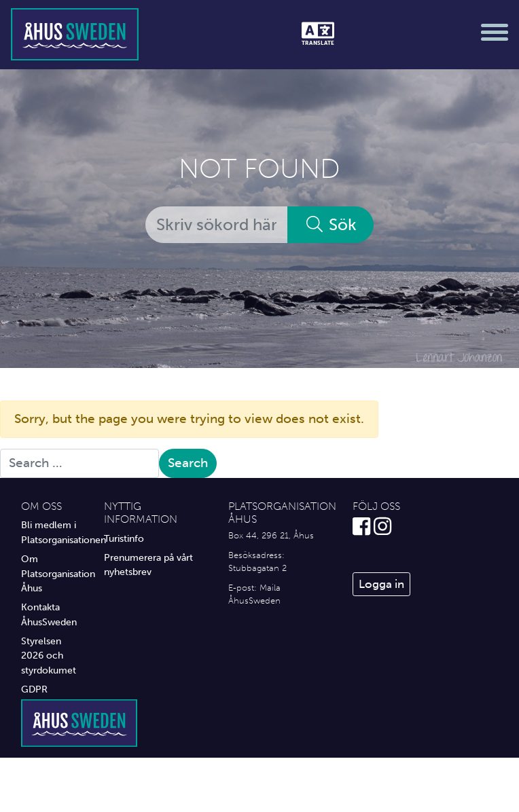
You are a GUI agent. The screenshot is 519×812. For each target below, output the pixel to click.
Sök (330, 224)
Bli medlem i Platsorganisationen (52, 532)
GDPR (34, 689)
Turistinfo (124, 538)
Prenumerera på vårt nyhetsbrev (148, 565)
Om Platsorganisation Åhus (52, 573)
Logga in (381, 584)
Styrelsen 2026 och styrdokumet (49, 656)
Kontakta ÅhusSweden (49, 614)
